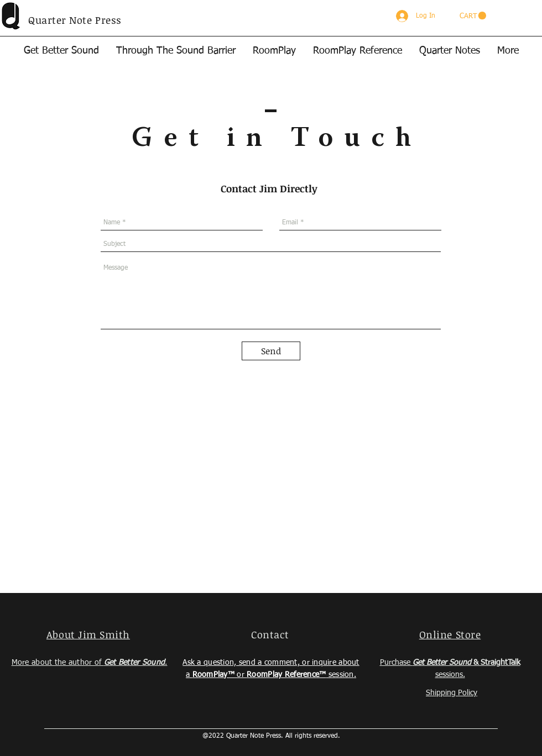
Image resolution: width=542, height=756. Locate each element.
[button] (473, 16)
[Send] (271, 351)
